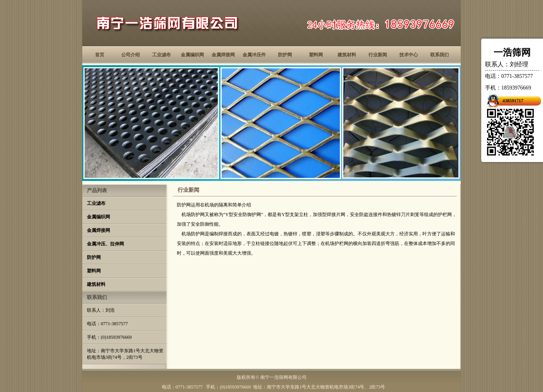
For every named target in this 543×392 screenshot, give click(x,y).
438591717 (513, 101)
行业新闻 (378, 55)
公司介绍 (131, 55)
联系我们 (439, 55)
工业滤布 (161, 55)
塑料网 (316, 55)
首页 (100, 55)
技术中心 (409, 55)
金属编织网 (192, 55)
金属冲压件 (254, 55)
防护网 (285, 55)
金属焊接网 (223, 55)
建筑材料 (347, 55)
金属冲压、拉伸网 (105, 244)
